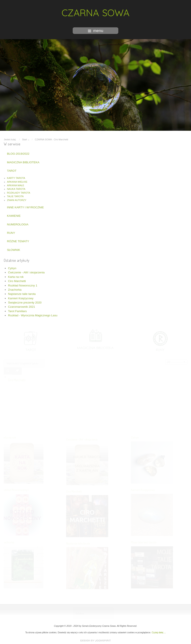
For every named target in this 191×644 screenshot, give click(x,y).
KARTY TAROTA (16, 178)
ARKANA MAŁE (16, 185)
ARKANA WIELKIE (17, 181)
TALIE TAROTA (15, 196)
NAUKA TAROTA (16, 189)
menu (96, 31)
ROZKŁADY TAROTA (18, 192)
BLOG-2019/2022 (18, 153)
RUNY (11, 233)
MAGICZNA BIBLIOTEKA (23, 162)
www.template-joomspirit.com (96, 641)
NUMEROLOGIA (18, 224)
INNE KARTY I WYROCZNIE (25, 207)
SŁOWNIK (14, 250)
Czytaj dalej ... (159, 632)
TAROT (12, 170)
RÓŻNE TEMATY (18, 241)
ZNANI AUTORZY (17, 200)
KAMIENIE (14, 215)
